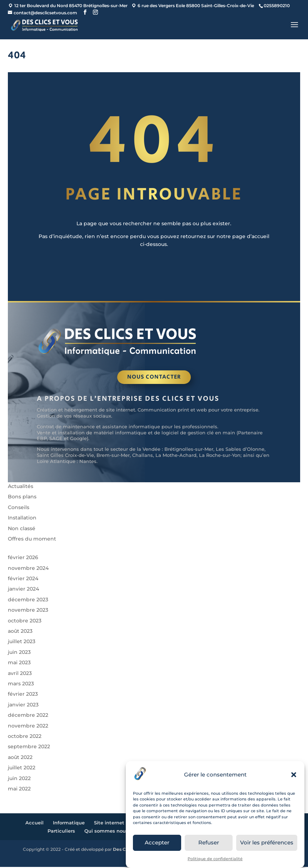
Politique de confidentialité (215, 859)
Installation (22, 519)
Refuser (209, 842)
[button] (294, 775)
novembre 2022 (28, 727)
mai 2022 (19, 790)
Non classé (22, 529)
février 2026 (23, 558)
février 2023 (23, 695)
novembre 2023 (28, 611)
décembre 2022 (28, 716)
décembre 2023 (28, 601)
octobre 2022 (25, 737)
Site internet (109, 824)
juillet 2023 (22, 643)
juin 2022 (19, 779)
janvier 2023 (23, 706)
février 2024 (23, 580)
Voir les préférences (267, 842)
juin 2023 (19, 653)
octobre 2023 (25, 622)
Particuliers (61, 832)
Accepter (157, 842)
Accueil (34, 824)
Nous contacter (154, 378)
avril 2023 (20, 674)
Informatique (69, 824)
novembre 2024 (28, 569)
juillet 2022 (22, 769)
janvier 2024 (23, 590)
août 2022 (20, 758)
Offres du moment (32, 540)
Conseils (19, 508)
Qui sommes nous (106, 832)
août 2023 (20, 632)
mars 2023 (21, 685)
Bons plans (22, 498)
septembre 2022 (29, 748)
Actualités (21, 487)
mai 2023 (19, 664)
